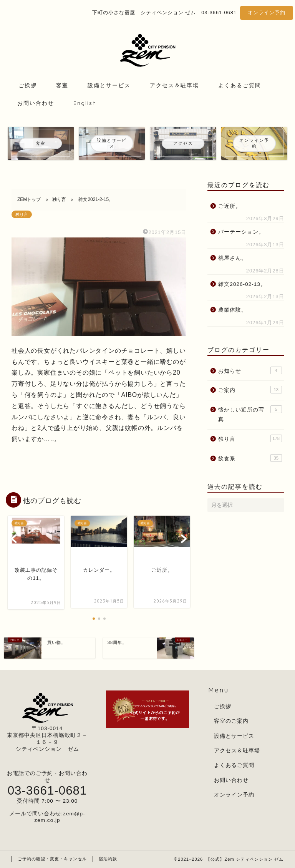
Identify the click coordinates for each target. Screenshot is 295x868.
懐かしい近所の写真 (250, 414)
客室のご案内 (231, 721)
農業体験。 (233, 310)
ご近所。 (230, 206)
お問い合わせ (36, 103)
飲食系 (250, 458)
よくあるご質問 (240, 85)
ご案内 (250, 390)
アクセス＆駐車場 (174, 85)
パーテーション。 (241, 232)
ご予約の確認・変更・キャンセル (52, 859)
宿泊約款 (108, 859)
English (85, 103)
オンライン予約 (267, 12)
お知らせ (250, 370)
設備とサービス (109, 85)
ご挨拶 (28, 85)
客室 (62, 85)
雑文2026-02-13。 (242, 284)
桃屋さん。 (233, 258)
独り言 (22, 214)
